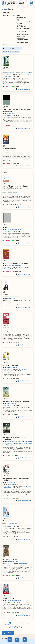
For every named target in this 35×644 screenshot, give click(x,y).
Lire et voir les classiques (23, 28)
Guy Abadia (28, 441)
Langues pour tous (22, 27)
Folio (18, 20)
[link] (5, 623)
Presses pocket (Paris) (22, 39)
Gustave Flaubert (13, 367)
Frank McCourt (12, 482)
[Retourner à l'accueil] (4, 3)
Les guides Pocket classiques (24, 22)
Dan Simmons (12, 403)
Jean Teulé (11, 330)
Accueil (4, 9)
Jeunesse (19, 24)
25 (10, 627)
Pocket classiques (21, 31)
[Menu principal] (31, 3)
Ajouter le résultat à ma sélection (13, 49)
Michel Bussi (11, 151)
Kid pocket (19, 25)
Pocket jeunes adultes (22, 35)
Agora (18, 16)
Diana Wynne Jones (13, 562)
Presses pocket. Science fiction (25, 41)
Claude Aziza (11, 299)
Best (18, 19)
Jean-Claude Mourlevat (14, 229)
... (20, 623)
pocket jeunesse (21, 36)
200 (21, 627)
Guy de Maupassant (13, 297)
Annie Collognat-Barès (14, 265)
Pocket (18, 30)
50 (13, 627)
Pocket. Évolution (21, 33)
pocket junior (20, 38)
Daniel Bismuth (14, 484)
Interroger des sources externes (11, 52)
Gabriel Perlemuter (13, 192)
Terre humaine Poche (22, 43)
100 (17, 627)
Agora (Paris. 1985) (21, 17)
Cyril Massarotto (12, 523)
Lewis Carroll (11, 114)
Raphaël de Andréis (26, 73)
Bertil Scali (11, 73)
